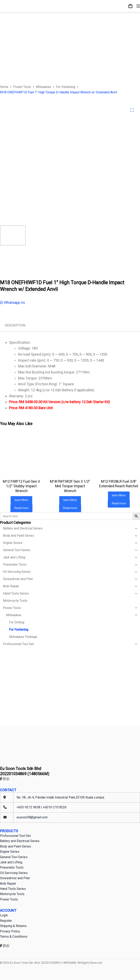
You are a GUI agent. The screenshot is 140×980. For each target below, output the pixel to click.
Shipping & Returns (13, 926)
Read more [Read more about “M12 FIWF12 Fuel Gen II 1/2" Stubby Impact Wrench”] (21, 508)
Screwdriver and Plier (15, 878)
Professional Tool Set (15, 836)
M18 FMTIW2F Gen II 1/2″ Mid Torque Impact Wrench (70, 486)
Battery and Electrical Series (20, 841)
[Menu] (138, 6)
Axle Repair (8, 884)
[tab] (15, 325)
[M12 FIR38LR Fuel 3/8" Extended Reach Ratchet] (119, 454)
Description (15, 325)
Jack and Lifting (11, 862)
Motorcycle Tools (12, 894)
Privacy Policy (10, 931)
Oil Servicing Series (14, 873)
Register (6, 921)
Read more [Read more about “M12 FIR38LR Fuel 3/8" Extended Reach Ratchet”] (119, 503)
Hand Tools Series (13, 889)
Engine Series (10, 852)
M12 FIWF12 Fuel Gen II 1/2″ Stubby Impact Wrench (21, 486)
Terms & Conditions (14, 937)
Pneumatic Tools (12, 867)
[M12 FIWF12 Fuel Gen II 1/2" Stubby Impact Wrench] (21, 454)
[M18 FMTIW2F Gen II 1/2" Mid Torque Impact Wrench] (70, 454)
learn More (21, 500)
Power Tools (9, 899)
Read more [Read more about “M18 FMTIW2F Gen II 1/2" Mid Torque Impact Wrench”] (70, 508)
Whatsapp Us (13, 302)
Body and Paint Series (16, 846)
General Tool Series (14, 857)
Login (4, 915)
